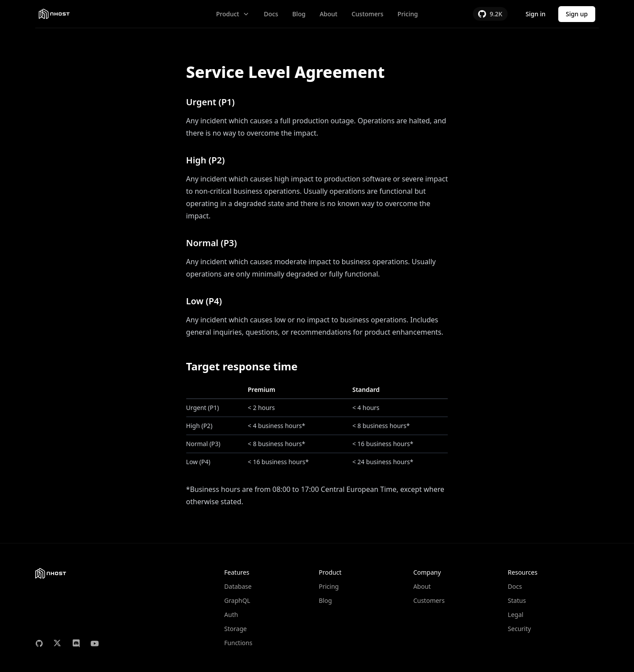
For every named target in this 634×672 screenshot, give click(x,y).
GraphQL (237, 600)
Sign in (536, 14)
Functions (238, 643)
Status (517, 600)
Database (238, 586)
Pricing (408, 14)
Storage (235, 629)
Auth (231, 615)
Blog (299, 14)
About (329, 14)
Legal (515, 615)
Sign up (577, 14)
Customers (367, 14)
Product (233, 14)
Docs (271, 14)
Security (519, 629)
